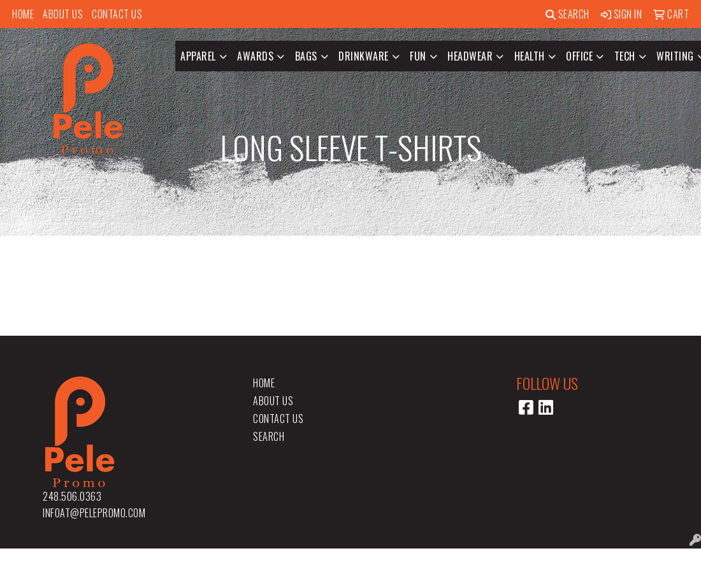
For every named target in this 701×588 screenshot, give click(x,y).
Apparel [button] (198, 56)
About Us (63, 14)
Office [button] (579, 56)
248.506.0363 (72, 496)
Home (23, 14)
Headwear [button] (470, 56)
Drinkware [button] (364, 56)
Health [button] (530, 56)
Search (567, 14)
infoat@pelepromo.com (94, 513)
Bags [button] (306, 56)
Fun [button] (418, 56)
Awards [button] (255, 56)
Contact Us (117, 14)
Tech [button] (625, 56)
